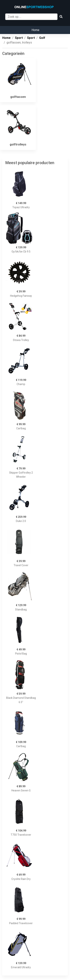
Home (35, 30)
